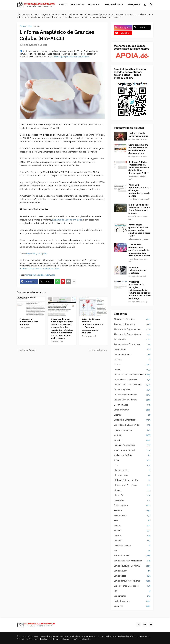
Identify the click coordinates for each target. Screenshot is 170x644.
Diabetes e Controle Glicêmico (132, 385)
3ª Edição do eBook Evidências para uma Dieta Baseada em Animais (139, 209)
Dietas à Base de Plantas (132, 400)
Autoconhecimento (132, 355)
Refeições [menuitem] (133, 5)
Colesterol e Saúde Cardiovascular (132, 375)
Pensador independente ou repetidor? (137, 270)
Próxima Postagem (97, 350)
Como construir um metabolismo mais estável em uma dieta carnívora (138, 149)
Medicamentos (132, 475)
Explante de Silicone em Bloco (67, 220)
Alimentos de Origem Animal (132, 329)
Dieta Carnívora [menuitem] (112, 5)
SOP (132, 591)
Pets (132, 521)
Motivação (132, 495)
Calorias (132, 360)
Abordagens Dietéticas (132, 319)
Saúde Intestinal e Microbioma (132, 561)
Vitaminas (132, 606)
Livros (132, 465)
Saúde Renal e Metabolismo (132, 581)
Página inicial (26, 26)
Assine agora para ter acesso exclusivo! (71, 57)
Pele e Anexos (132, 516)
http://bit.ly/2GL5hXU (37, 254)
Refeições (132, 541)
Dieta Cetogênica (132, 390)
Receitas (132, 536)
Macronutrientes (132, 470)
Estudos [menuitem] (93, 5)
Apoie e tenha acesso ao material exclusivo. (40, 269)
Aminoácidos (132, 340)
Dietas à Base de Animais (132, 395)
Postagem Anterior (28, 350)
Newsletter (132, 501)
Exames (132, 415)
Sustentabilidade (132, 601)
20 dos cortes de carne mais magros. (138, 135)
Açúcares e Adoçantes (132, 324)
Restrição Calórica (132, 546)
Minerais (132, 490)
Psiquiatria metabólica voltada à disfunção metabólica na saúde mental (139, 190)
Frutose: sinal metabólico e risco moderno (29, 322)
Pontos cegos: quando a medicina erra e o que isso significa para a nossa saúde (139, 230)
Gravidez (132, 440)
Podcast (132, 526)
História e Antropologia (132, 445)
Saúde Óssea (132, 576)
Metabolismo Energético (132, 485)
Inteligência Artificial (132, 455)
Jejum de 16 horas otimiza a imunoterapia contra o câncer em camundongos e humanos (92, 326)
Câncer (37, 26)
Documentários (132, 405)
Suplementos (132, 596)
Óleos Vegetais (132, 505)
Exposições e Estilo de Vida (132, 425)
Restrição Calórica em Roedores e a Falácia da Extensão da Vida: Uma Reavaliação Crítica (139, 168)
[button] (145, 5)
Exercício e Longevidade (132, 420)
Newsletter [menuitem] (77, 5)
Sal (132, 551)
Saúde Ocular (132, 571)
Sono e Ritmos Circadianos (132, 586)
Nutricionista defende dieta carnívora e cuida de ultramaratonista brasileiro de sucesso (139, 250)
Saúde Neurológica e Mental (132, 566)
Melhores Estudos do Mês (132, 480)
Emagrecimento (132, 410)
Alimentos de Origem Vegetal (132, 334)
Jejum (132, 460)
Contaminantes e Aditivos (132, 380)
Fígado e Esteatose (132, 430)
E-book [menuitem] (63, 5)
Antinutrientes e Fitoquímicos (132, 344)
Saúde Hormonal (132, 556)
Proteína (132, 531)
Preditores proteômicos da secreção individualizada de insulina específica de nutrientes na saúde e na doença (140, 290)
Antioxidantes (132, 350)
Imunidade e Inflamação (44, 275)
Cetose (132, 370)
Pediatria (132, 511)
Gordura (132, 435)
